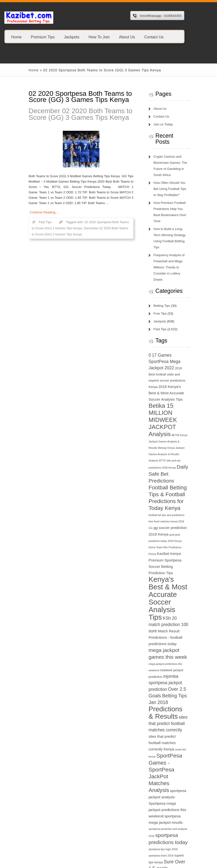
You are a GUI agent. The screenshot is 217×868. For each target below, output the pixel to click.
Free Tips (165, 289)
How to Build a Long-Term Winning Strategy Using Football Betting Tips (177, 223)
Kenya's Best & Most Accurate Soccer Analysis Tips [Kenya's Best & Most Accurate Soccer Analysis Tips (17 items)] (174, 525)
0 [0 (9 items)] (155, 331)
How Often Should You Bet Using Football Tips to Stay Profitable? (177, 183)
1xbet (19, 838)
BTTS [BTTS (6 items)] (179, 417)
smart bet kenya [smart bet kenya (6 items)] (174, 661)
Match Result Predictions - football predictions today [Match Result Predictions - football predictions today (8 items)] (173, 561)
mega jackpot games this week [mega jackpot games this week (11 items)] (175, 574)
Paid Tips (32, 217)
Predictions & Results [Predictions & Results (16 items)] (174, 631)
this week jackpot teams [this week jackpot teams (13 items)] (172, 780)
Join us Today (168, 124)
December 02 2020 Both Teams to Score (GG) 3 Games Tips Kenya (68, 114)
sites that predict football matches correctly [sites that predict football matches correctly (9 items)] (176, 641)
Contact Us (154, 37)
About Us (127, 37)
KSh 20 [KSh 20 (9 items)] (160, 548)
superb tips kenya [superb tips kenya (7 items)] (179, 747)
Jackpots (71, 37)
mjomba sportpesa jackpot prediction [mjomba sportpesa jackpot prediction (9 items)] (170, 601)
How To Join (99, 37)
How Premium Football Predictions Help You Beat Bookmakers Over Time (177, 203)
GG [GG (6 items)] (170, 472)
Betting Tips (167, 281)
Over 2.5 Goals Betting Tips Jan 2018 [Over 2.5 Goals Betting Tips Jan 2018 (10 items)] (173, 614)
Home (16, 37)
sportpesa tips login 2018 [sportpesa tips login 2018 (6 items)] (168, 740)
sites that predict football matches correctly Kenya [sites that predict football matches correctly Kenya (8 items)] (175, 654)
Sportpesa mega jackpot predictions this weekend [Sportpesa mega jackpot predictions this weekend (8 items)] (175, 701)
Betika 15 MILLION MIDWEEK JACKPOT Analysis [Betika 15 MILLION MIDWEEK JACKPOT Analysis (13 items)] (170, 383)
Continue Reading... (31, 207)
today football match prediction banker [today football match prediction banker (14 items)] (176, 807)
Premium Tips (43, 37)
